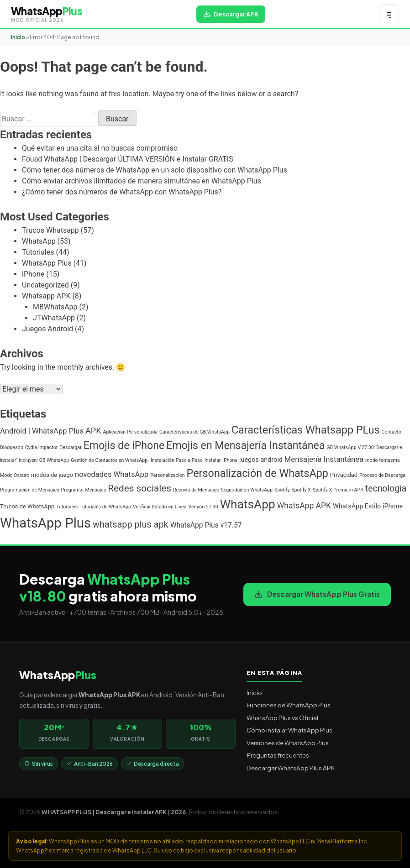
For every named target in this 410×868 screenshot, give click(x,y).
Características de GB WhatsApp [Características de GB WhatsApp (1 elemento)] (194, 432)
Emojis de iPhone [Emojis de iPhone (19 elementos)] (124, 446)
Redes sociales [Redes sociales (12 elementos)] (139, 488)
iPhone (33, 274)
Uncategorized (45, 285)
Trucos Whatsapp (50, 230)
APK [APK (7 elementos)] (93, 431)
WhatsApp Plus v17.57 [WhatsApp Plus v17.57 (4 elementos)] (206, 525)
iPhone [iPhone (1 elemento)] (230, 460)
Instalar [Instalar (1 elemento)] (213, 460)
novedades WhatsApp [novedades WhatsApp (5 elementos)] (112, 474)
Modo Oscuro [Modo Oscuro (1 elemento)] (15, 475)
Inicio (18, 37)
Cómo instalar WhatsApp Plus (289, 730)
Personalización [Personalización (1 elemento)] (168, 475)
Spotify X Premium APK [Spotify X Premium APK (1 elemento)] (338, 490)
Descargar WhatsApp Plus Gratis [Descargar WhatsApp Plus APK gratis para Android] (317, 594)
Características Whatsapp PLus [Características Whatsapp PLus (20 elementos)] (306, 430)
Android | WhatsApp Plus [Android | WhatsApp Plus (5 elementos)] (42, 431)
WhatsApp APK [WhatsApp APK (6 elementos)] (304, 506)
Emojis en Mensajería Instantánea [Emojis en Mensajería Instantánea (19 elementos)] (245, 446)
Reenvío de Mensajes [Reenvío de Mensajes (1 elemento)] (196, 490)
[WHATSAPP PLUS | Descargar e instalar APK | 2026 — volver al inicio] (47, 14)
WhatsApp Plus (47, 263)
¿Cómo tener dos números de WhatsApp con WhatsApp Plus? (122, 192)
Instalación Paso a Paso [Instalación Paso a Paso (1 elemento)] (177, 460)
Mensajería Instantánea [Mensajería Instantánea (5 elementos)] (324, 459)
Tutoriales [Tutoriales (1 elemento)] (67, 507)
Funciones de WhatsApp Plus (289, 705)
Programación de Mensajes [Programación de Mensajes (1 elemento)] (30, 490)
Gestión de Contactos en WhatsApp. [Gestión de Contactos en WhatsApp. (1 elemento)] (110, 460)
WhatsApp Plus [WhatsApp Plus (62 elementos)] (45, 523)
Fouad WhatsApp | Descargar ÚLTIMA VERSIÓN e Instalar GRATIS (128, 159)
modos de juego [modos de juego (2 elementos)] (52, 475)
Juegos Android (47, 329)
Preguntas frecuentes (278, 755)
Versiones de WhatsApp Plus (288, 743)
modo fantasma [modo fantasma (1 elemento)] (382, 460)
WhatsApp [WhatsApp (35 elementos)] (248, 504)
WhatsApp (39, 241)
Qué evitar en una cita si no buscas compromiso (100, 148)
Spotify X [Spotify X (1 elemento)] (301, 490)
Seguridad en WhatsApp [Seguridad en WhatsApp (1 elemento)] (247, 490)
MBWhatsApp (55, 307)
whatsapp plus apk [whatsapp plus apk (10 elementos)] (131, 525)
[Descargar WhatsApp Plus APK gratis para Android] (231, 14)
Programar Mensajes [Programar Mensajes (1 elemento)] (84, 490)
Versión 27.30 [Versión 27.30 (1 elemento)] (203, 507)
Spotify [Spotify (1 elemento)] (282, 490)
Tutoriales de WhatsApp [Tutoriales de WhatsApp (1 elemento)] (105, 507)
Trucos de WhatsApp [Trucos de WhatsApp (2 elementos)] (27, 506)
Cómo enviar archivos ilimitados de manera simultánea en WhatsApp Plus (142, 181)
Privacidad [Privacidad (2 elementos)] (344, 475)
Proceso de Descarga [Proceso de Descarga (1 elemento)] (382, 475)
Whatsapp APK (46, 296)
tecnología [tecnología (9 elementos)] (386, 489)
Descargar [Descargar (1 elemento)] (70, 447)
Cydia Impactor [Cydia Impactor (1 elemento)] (42, 447)
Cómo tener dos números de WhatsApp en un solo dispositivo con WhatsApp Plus (155, 170)
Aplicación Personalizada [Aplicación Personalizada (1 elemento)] (131, 432)
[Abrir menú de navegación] (389, 14)
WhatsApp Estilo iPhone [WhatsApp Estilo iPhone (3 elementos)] (368, 506)
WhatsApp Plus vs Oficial (282, 718)
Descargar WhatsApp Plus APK (291, 768)
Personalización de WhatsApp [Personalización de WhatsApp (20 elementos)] (258, 473)
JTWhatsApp (54, 318)
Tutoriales (38, 252)
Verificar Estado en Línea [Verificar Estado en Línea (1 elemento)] (160, 507)
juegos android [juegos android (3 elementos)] (261, 460)
